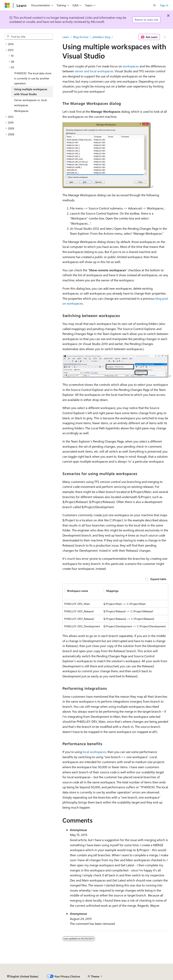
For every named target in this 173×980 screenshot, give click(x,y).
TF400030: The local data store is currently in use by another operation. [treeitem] (33, 78)
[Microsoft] (7, 5)
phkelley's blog (101, 37)
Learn (66, 37)
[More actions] (165, 37)
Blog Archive (81, 37)
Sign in (164, 5)
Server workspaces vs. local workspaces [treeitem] (30, 103)
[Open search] (155, 5)
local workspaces (94, 752)
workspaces (131, 66)
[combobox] (29, 37)
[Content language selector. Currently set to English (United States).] (23, 976)
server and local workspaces (94, 71)
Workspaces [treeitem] (21, 111)
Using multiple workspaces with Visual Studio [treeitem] (31, 92)
